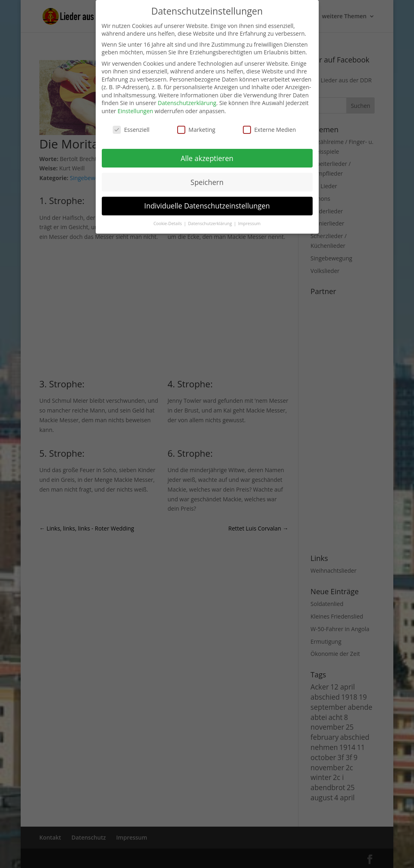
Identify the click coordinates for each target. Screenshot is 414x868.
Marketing (196, 130)
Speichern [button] (207, 182)
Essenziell (131, 130)
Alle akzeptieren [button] (207, 158)
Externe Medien (269, 130)
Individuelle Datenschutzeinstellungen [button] (207, 206)
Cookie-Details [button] (168, 223)
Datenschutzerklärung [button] (211, 223)
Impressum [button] (249, 223)
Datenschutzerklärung (187, 103)
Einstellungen (135, 111)
